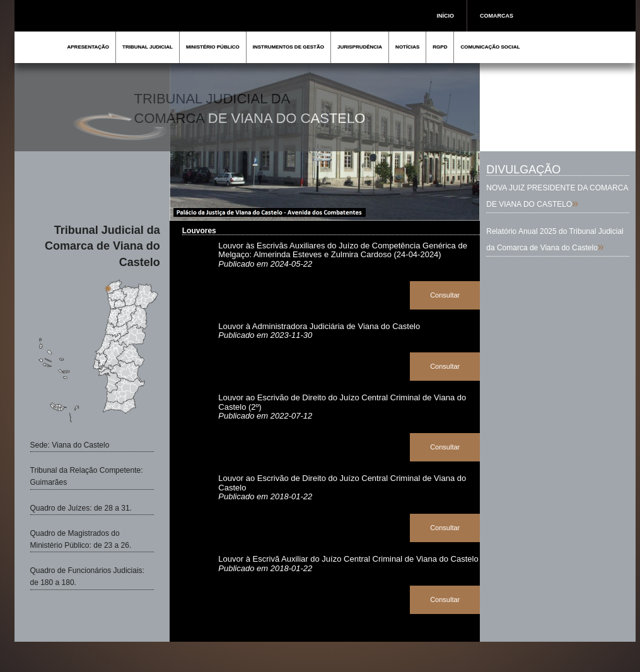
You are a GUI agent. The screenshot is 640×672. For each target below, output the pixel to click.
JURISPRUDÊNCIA (360, 47)
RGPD (440, 47)
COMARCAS (497, 16)
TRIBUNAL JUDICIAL (148, 47)
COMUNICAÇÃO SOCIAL (490, 47)
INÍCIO (446, 16)
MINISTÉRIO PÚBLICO (213, 47)
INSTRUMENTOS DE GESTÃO (288, 47)
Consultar (445, 295)
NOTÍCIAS (407, 47)
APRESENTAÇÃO (89, 47)
